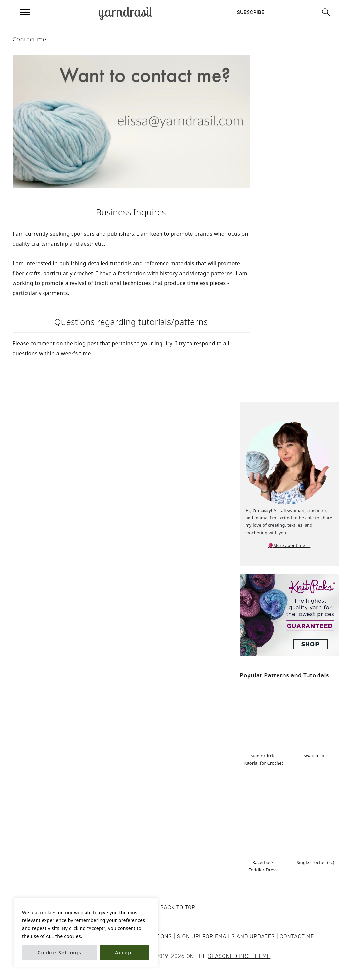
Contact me (297, 936)
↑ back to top (175, 907)
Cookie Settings (60, 953)
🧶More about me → (289, 545)
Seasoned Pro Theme (239, 956)
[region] (86, 932)
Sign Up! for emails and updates (226, 936)
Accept (124, 953)
